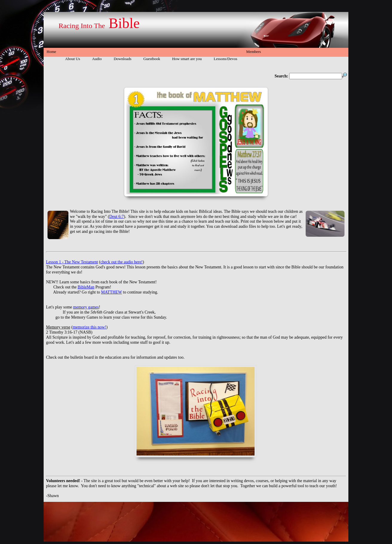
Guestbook (152, 59)
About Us (73, 59)
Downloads (122, 59)
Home (51, 52)
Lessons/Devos (225, 59)
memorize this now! (89, 327)
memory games (86, 307)
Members (254, 52)
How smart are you (187, 59)
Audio (97, 59)
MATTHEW (111, 292)
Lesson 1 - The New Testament (72, 262)
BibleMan (86, 287)
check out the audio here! (122, 262)
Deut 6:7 (117, 217)
